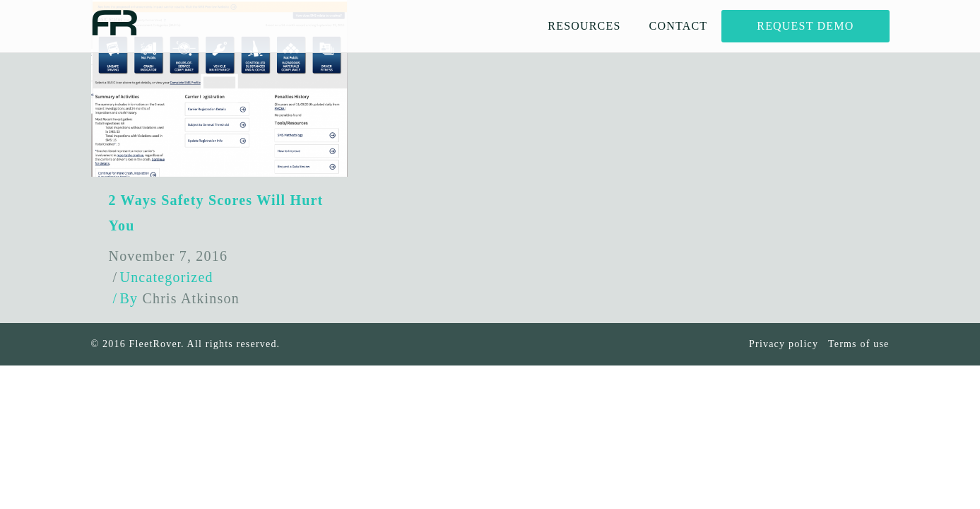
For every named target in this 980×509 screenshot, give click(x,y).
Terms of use (859, 344)
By (180, 298)
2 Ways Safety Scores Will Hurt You (216, 213)
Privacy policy (784, 344)
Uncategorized (167, 277)
